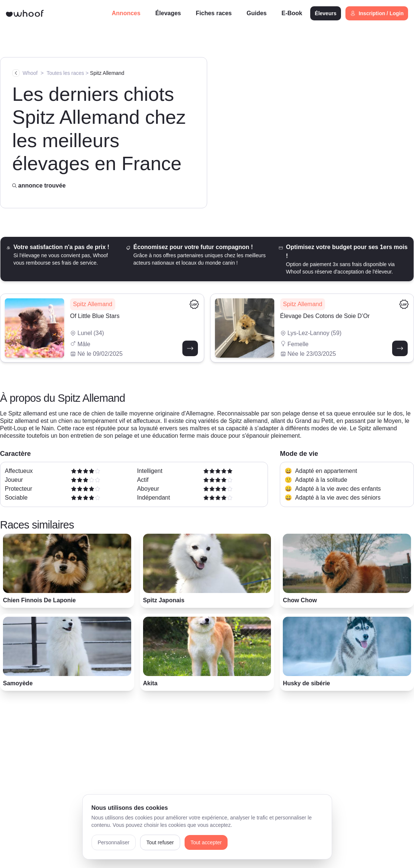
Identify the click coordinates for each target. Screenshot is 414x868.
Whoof (30, 73)
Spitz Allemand (107, 73)
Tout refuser (160, 842)
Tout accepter (206, 842)
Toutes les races (65, 73)
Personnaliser (114, 842)
